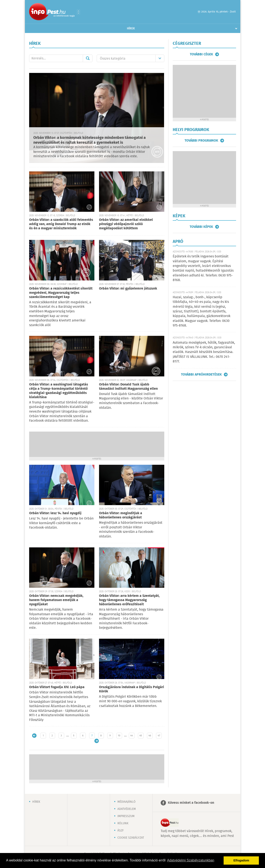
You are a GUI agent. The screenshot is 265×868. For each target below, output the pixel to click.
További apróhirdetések (201, 375)
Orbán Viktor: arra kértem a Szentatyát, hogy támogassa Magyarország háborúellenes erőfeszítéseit (129, 600)
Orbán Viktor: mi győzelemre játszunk (128, 289)
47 (159, 736)
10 (119, 736)
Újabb (34, 736)
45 (141, 736)
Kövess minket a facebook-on (191, 803)
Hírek (131, 29)
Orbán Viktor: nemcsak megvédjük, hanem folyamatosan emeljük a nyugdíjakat (56, 600)
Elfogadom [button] (241, 860)
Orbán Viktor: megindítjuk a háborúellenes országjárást (121, 515)
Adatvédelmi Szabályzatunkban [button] (191, 860)
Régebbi (97, 741)
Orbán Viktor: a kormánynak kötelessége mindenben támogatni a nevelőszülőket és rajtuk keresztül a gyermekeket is (90, 140)
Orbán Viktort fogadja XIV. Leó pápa (57, 687)
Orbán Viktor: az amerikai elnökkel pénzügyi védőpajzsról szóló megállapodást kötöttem (126, 224)
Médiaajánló (126, 802)
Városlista (78, 12)
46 (150, 736)
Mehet (88, 58)
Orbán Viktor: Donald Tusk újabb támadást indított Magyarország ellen (128, 387)
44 (132, 736)
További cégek (201, 54)
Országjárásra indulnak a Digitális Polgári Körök (132, 689)
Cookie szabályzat (131, 838)
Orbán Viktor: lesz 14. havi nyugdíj (55, 513)
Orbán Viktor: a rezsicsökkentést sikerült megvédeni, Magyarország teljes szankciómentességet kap (61, 293)
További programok (201, 141)
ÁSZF (121, 831)
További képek (201, 227)
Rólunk (123, 823)
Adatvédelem (127, 809)
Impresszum (126, 816)
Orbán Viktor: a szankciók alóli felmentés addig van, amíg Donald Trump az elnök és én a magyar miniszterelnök (61, 224)
